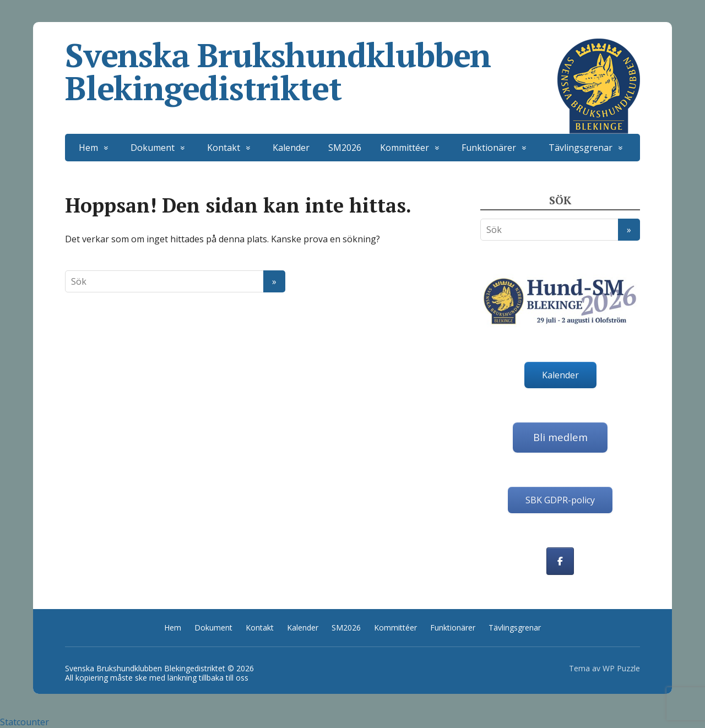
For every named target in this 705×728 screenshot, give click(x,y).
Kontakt (224, 148)
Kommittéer (405, 148)
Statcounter (25, 722)
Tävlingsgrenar (581, 148)
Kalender (291, 148)
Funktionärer (489, 148)
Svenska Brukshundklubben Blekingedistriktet (352, 72)
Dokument (153, 148)
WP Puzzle (621, 668)
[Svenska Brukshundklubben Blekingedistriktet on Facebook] (560, 561)
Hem (88, 148)
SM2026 (345, 148)
